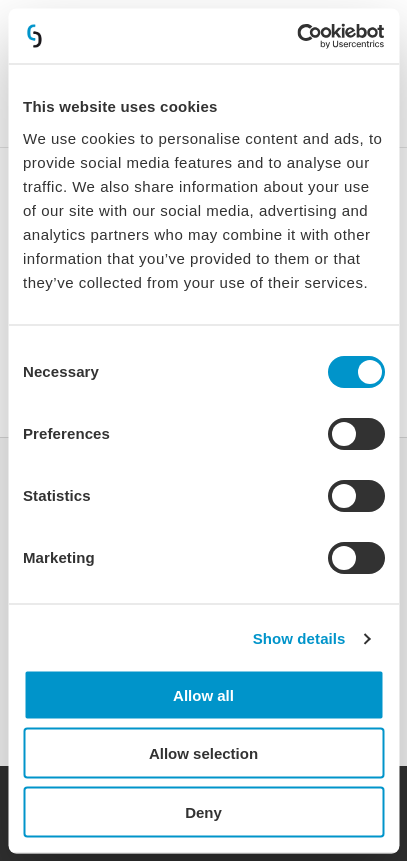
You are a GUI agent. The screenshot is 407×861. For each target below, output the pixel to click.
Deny (203, 811)
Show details (299, 638)
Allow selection (203, 753)
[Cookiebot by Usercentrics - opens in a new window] (296, 36)
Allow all (203, 694)
